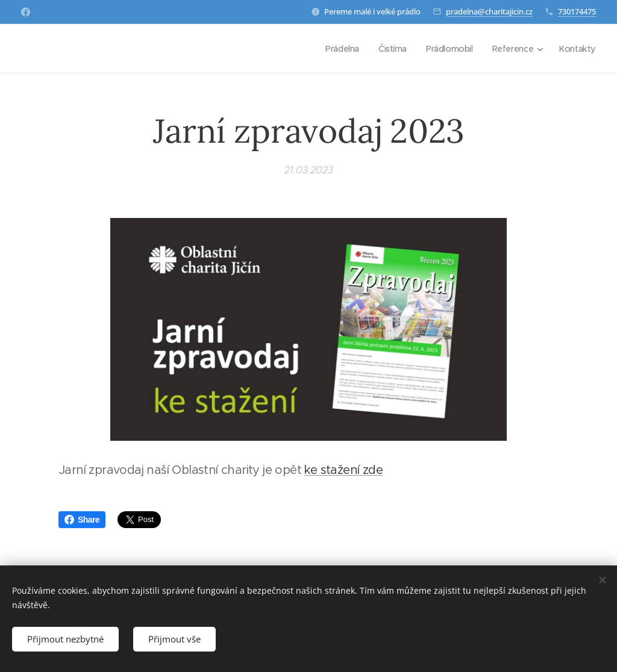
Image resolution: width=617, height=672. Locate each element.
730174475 (577, 11)
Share (82, 520)
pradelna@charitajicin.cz (489, 11)
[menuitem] (336, 49)
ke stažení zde (343, 470)
